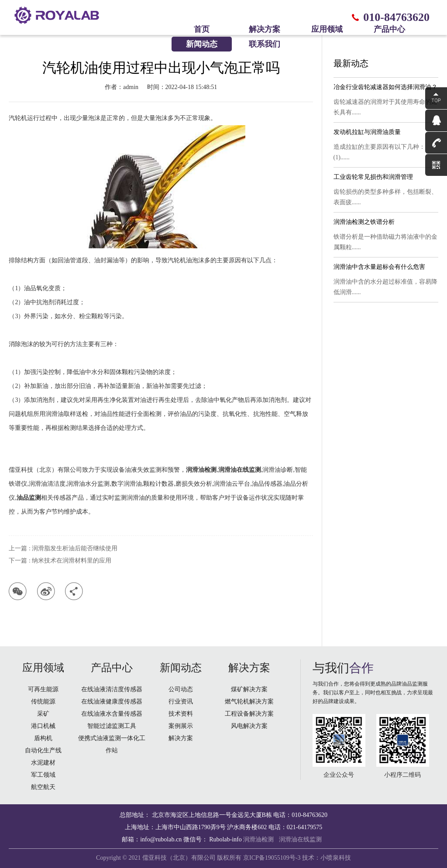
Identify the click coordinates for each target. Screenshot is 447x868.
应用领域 (327, 29)
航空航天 (43, 787)
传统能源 (43, 702)
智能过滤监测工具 (112, 726)
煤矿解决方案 (249, 689)
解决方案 (265, 29)
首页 (202, 29)
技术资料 (181, 714)
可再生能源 (43, 689)
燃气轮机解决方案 (249, 702)
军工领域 (43, 775)
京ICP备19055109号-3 (272, 858)
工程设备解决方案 (249, 714)
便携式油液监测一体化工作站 (112, 744)
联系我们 (265, 44)
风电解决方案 (249, 726)
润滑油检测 (258, 839)
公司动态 (181, 689)
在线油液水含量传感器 (112, 714)
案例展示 (181, 726)
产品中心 (389, 29)
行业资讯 (181, 702)
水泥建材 (43, 763)
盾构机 (43, 738)
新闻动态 (202, 44)
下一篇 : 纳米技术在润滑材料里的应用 (60, 561)
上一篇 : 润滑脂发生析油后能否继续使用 (63, 548)
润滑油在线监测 (300, 839)
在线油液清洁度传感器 (112, 689)
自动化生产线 (43, 750)
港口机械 (43, 726)
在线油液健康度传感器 (112, 702)
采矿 (43, 714)
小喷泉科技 (336, 858)
